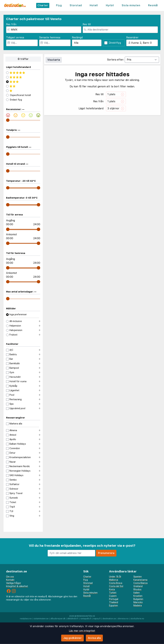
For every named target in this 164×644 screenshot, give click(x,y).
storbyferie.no (137, 619)
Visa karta (54, 60)
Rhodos (137, 589)
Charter (43, 5)
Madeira (138, 605)
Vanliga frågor (14, 583)
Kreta (112, 589)
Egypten (113, 605)
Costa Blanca (140, 583)
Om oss (10, 577)
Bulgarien (138, 599)
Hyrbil (110, 5)
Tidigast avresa (15, 37)
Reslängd (77, 37)
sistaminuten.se (41, 619)
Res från (11, 24)
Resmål (153, 5)
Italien (137, 593)
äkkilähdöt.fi (73, 619)
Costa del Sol (116, 586)
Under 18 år (115, 577)
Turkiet (113, 593)
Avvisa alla (94, 638)
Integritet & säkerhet (17, 586)
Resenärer (132, 37)
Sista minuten (131, 5)
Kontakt (10, 580)
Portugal (114, 599)
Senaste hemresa (50, 37)
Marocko (138, 602)
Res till (87, 24)
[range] (8, 120)
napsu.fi (97, 619)
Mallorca (114, 580)
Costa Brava (116, 583)
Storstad (76, 5)
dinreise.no (123, 619)
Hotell (94, 5)
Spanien (138, 577)
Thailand (114, 602)
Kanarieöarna (140, 580)
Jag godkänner (72, 638)
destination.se (109, 619)
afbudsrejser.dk (58, 619)
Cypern (113, 596)
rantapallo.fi (86, 619)
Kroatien (138, 596)
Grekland (138, 586)
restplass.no (26, 619)
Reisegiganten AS (86, 616)
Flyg (59, 5)
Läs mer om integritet (82, 631)
